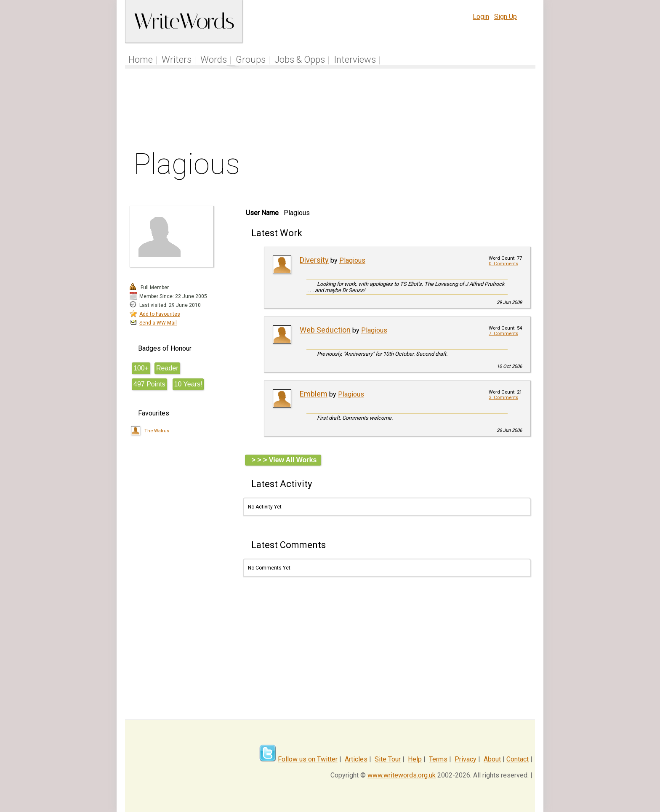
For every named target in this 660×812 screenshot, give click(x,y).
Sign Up (506, 17)
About (492, 759)
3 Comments (503, 398)
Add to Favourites (160, 314)
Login (481, 17)
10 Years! (188, 384)
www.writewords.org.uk (402, 775)
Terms (438, 759)
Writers (177, 60)
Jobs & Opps (300, 60)
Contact (518, 759)
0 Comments (503, 264)
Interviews (355, 60)
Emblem (314, 394)
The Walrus (157, 431)
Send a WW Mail (158, 323)
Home (141, 60)
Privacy (466, 759)
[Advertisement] (330, 111)
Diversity (314, 260)
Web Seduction (325, 330)
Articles (356, 759)
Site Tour (388, 759)
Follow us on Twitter (308, 759)
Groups (251, 60)
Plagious (352, 260)
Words (214, 60)
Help (415, 759)
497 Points (149, 384)
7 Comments (503, 334)
